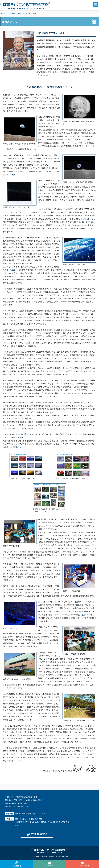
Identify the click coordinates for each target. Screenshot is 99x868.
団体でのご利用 (82, 864)
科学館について (16, 14)
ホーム (3, 14)
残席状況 (49, 864)
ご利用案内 (16, 864)
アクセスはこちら (37, 834)
